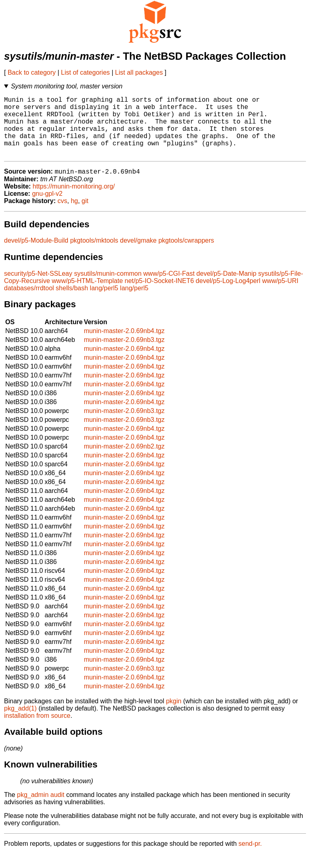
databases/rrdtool (29, 302)
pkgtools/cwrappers (186, 255)
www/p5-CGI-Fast (169, 288)
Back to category (32, 72)
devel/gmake (138, 255)
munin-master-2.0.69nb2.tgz (124, 460)
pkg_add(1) (20, 722)
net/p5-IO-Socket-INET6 (159, 295)
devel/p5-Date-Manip (227, 288)
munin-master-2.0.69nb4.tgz (124, 345)
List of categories (85, 72)
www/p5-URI (280, 295)
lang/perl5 (104, 302)
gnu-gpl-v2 (47, 208)
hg (74, 215)
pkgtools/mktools (94, 255)
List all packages (139, 72)
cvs (63, 215)
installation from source (37, 730)
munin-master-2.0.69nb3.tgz (124, 354)
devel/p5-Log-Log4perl (228, 295)
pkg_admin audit (41, 809)
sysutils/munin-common (108, 288)
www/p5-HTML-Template (87, 295)
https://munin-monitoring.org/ (74, 200)
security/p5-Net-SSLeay (38, 288)
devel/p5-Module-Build (36, 255)
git (85, 215)
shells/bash (72, 302)
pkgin (174, 715)
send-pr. (250, 858)
